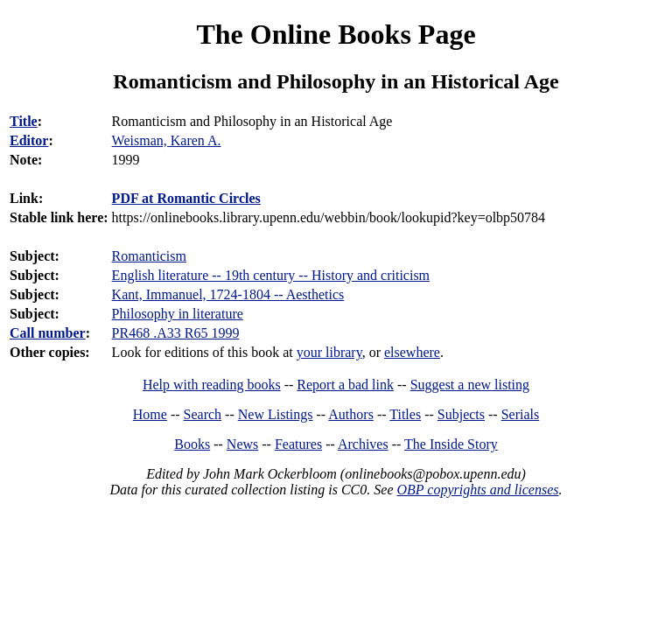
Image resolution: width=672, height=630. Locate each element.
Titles (405, 414)
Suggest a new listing (470, 385)
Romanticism (149, 256)
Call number (48, 333)
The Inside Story (451, 444)
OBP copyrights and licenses (477, 490)
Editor (29, 140)
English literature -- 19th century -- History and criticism (271, 275)
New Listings (276, 414)
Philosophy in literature (178, 314)
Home (150, 414)
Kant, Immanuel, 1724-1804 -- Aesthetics (228, 294)
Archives (363, 444)
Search (203, 414)
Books (192, 444)
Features (298, 444)
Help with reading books (212, 385)
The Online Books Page (336, 34)
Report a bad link (345, 385)
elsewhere (412, 352)
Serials (521, 414)
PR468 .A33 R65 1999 (176, 333)
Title (24, 121)
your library (329, 352)
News (242, 444)
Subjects (461, 414)
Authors (351, 414)
